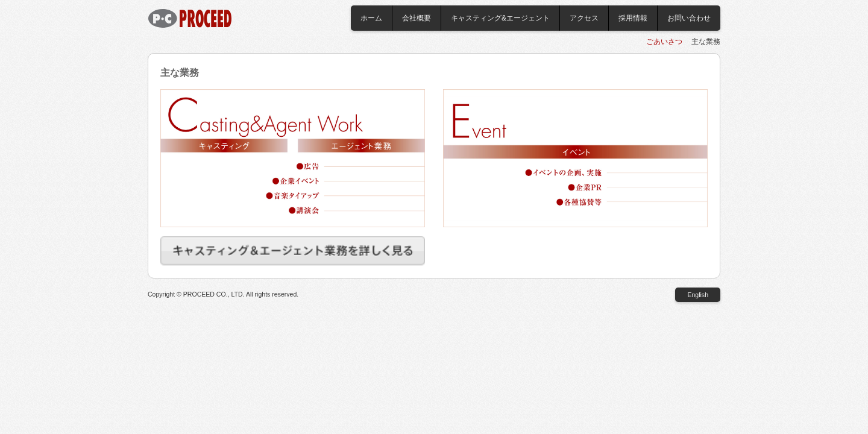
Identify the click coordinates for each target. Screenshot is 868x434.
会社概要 (417, 18)
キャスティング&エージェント (500, 18)
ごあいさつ (664, 42)
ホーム (371, 18)
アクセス (584, 18)
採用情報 (633, 18)
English (698, 295)
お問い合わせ (689, 18)
